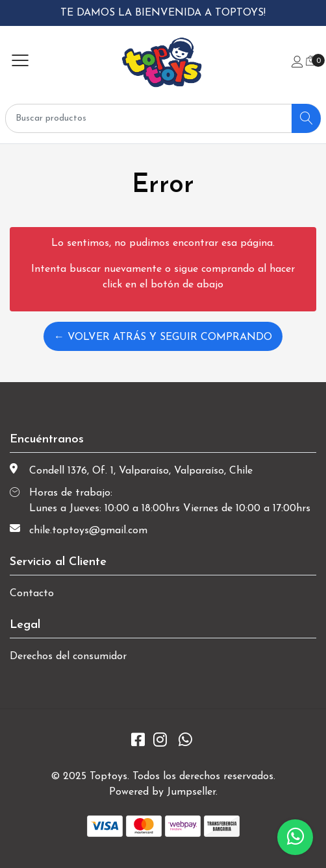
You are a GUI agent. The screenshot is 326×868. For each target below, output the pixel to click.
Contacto (32, 594)
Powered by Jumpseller (162, 792)
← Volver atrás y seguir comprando (163, 337)
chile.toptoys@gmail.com (88, 531)
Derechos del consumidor (68, 657)
